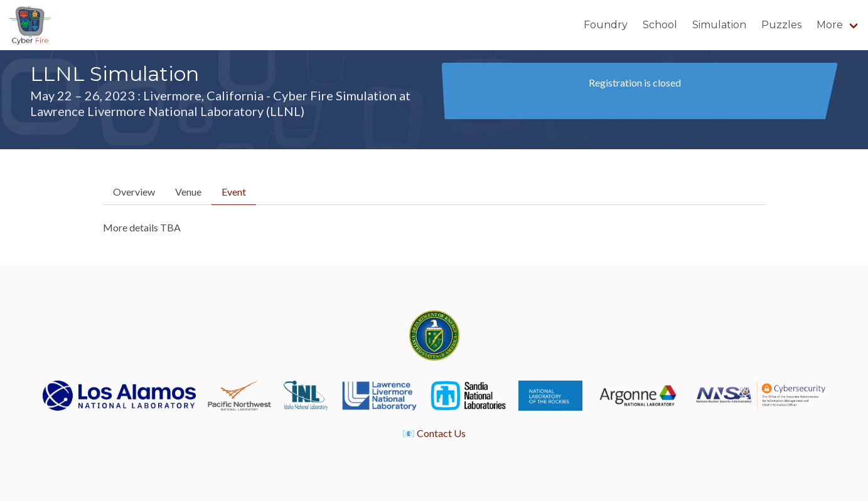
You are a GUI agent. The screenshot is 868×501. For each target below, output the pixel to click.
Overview (134, 192)
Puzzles (781, 25)
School (660, 25)
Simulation (719, 25)
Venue (188, 192)
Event (234, 192)
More (830, 25)
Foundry (606, 25)
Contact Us (441, 433)
